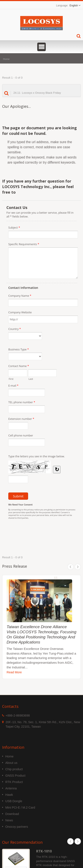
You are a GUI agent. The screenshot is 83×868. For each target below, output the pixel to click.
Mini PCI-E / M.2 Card (20, 808)
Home (6, 59)
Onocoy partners (17, 827)
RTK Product (14, 782)
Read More (14, 672)
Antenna (11, 788)
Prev (70, 567)
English (74, 6)
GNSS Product (15, 776)
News (9, 820)
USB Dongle (14, 801)
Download (12, 814)
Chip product (14, 769)
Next (78, 567)
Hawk (9, 795)
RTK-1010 (44, 851)
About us (11, 763)
